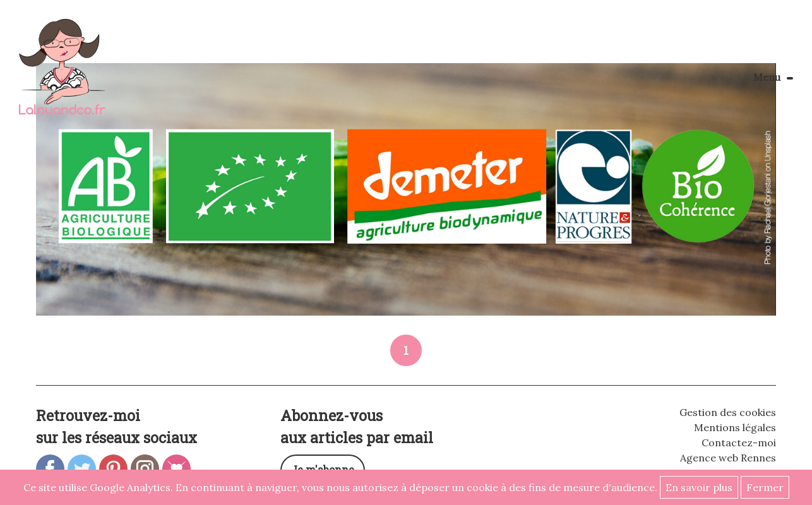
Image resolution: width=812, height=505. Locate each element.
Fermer (765, 487)
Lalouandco (62, 74)
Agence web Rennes (728, 458)
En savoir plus (699, 487)
